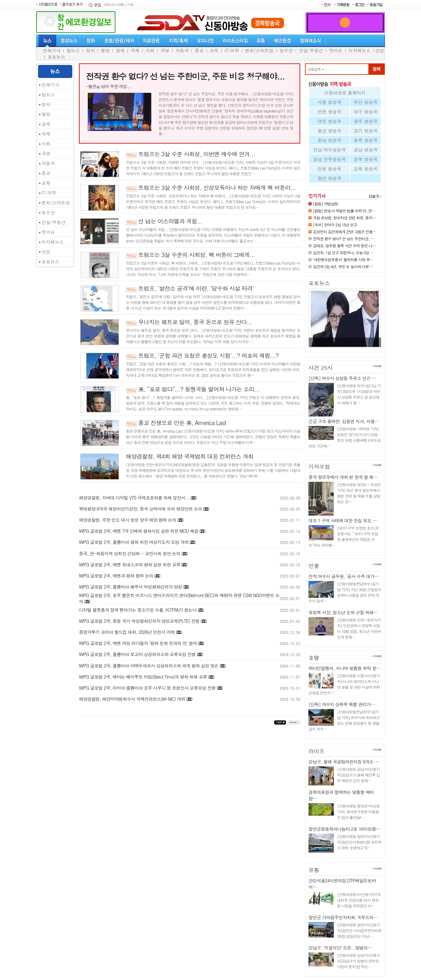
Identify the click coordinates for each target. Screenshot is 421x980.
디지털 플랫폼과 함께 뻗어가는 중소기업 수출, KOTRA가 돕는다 (138, 610)
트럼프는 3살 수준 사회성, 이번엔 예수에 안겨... (197, 154)
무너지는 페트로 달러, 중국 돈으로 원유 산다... (195, 322)
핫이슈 (336, 50)
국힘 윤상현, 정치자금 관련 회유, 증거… (344, 218)
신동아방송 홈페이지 (345, 93)
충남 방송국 (330, 140)
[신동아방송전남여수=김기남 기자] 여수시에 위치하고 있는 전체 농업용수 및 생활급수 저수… (344, 720)
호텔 (314, 658)
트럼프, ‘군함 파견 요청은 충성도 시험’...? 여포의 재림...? (208, 355)
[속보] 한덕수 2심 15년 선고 (335, 225)
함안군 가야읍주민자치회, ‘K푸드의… (343, 917)
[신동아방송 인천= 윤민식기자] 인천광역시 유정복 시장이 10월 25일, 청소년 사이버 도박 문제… (359, 628)
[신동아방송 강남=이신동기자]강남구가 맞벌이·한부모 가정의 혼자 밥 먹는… (358, 961)
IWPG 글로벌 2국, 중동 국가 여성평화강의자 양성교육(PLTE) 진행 (139, 621)
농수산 (286, 50)
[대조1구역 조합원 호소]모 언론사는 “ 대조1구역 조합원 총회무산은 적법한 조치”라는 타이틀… (344, 536)
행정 (105, 50)
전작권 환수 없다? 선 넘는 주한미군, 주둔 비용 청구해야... (185, 76)
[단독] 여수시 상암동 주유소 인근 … (342, 378)
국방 (165, 50)
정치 (90, 50)
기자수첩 (319, 467)
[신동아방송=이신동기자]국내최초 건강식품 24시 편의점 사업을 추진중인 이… (359, 900)
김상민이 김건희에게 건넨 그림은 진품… (344, 232)
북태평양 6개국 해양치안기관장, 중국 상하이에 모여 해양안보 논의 (140, 509)
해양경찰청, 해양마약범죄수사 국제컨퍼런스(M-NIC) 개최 (132, 699)
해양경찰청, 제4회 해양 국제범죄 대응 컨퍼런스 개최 (190, 456)
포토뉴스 (56, 57)
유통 (314, 870)
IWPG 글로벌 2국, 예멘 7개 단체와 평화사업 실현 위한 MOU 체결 (139, 531)
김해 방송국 (366, 169)
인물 (314, 566)
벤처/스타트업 (259, 50)
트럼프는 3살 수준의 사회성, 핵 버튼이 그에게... (197, 255)
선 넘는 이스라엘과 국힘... (170, 221)
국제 (135, 50)
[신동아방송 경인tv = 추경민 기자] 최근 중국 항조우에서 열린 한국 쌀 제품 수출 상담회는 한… (359, 493)
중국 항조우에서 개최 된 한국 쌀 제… (343, 477)
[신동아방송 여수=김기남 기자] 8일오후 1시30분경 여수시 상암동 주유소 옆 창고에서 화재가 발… (359, 394)
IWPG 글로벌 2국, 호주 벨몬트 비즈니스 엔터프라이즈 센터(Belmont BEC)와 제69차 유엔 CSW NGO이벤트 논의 (179, 598)
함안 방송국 (330, 178)
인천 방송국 (330, 112)
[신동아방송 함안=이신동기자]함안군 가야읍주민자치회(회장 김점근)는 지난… (359, 930)
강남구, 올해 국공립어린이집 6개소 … (343, 762)
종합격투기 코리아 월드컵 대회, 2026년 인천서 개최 (127, 632)
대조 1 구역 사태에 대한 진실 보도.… (343, 520)
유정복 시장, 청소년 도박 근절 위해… (343, 612)
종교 (199, 50)
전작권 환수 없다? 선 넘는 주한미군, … (343, 239)
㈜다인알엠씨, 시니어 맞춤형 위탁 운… (344, 668)
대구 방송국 (366, 112)
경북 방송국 (366, 159)
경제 (120, 50)
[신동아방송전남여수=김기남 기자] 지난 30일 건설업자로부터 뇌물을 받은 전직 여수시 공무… (345, 592)
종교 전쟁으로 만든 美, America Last (182, 423)
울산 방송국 (330, 131)
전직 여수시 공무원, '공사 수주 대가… (343, 576)
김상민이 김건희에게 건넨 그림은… (343, 350)
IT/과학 (232, 50)
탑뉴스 (73, 50)
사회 (150, 50)
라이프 (317, 751)
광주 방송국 (366, 121)
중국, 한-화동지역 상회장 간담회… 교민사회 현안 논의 (130, 553)
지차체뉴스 (359, 50)
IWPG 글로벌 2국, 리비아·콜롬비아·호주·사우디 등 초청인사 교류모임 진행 (147, 688)
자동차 (182, 50)
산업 (380, 50)
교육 (214, 50)
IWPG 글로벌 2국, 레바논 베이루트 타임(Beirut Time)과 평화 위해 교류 (143, 677)
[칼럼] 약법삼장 (325, 204)
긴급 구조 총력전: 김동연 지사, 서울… (343, 421)
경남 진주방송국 (330, 159)
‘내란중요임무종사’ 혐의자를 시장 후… (343, 259)
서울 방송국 (330, 102)
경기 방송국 (366, 131)
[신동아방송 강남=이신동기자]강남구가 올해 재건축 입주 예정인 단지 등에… (358, 775)
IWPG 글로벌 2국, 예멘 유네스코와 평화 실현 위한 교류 (130, 564)
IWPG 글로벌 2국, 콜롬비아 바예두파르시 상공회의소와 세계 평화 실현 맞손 (149, 666)
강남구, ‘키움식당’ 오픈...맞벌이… (340, 948)
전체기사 (52, 50)
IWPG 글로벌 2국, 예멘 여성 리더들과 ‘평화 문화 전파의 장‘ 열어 (138, 643)
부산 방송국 (366, 102)
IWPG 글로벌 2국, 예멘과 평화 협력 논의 (116, 576)
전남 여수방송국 (330, 150)
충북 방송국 (366, 140)
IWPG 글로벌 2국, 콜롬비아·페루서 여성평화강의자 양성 (130, 587)
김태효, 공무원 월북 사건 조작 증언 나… (344, 245)
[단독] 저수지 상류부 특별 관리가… (342, 704)
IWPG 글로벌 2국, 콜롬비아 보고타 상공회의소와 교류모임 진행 (137, 654)
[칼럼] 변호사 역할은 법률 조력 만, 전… (344, 211)
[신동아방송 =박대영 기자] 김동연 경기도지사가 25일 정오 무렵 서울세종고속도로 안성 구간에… (345, 437)
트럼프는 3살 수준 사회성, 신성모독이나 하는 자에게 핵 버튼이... (217, 187)
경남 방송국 (366, 150)
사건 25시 (321, 368)
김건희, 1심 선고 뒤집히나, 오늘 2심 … (343, 252)
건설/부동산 (311, 50)
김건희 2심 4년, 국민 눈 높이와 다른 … (343, 266)
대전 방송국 (330, 121)
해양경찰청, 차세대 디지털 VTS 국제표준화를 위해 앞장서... (134, 498)
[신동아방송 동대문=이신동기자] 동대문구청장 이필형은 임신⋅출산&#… (358, 812)
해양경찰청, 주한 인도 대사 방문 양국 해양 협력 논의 (128, 520)
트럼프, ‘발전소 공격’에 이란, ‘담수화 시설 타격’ (196, 288)
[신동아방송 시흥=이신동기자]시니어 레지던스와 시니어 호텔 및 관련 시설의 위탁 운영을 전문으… (344, 684)
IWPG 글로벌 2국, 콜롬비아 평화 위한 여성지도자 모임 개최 (134, 542)
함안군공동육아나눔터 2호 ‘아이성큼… (344, 829)
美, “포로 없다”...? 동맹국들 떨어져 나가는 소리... (199, 389)
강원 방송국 (330, 169)
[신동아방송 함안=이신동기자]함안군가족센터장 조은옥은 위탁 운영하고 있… (359, 842)
